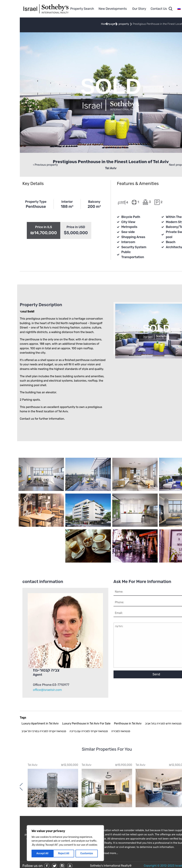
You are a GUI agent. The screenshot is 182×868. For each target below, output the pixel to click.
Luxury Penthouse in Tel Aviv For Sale (67, 723)
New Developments (93, 9)
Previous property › (26, 165)
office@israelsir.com (28, 690)
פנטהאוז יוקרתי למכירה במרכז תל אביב (24, 731)
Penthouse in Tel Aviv (108, 723)
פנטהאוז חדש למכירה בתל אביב (143, 723)
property (104, 24)
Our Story (119, 9)
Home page (88, 24)
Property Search (62, 9)
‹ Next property (159, 165)
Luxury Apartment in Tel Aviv (20, 723)
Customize (67, 853)
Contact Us (139, 9)
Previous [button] (171, 787)
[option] (141, 785)
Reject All (44, 853)
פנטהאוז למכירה (101, 731)
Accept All (23, 853)
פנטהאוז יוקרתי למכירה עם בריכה (69, 731)
